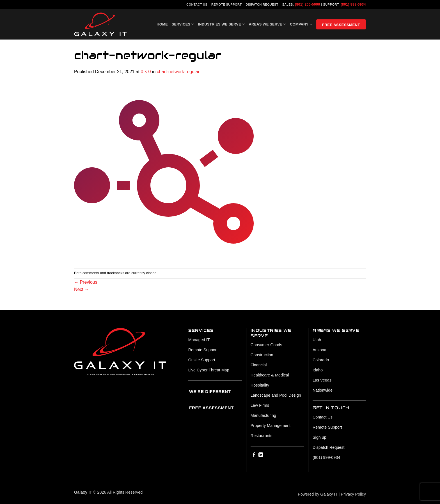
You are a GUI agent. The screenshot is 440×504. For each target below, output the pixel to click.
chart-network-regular (178, 72)
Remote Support (226, 4)
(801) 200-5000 (308, 4)
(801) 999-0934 (353, 4)
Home (162, 24)
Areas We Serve (267, 24)
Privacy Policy (353, 494)
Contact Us (197, 4)
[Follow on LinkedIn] (261, 455)
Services (183, 24)
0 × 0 (146, 72)
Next (82, 289)
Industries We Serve (222, 24)
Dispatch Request (262, 4)
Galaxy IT (329, 494)
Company (301, 24)
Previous (86, 282)
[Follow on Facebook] (254, 455)
